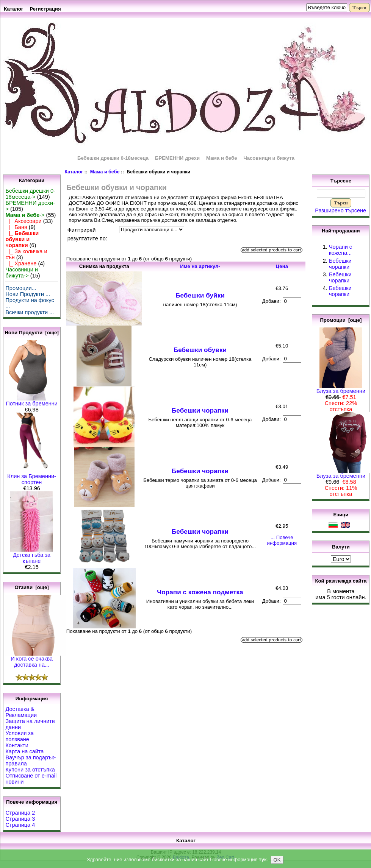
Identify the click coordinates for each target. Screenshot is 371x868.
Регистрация (45, 9)
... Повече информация (282, 540)
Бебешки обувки (200, 350)
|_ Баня (16, 227)
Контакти (17, 745)
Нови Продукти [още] (32, 333)
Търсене (341, 181)
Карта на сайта (24, 751)
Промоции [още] (341, 320)
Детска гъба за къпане (32, 556)
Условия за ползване (20, 736)
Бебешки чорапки (200, 410)
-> (25, 215)
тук (263, 860)
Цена (282, 266)
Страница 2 (20, 813)
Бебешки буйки (200, 295)
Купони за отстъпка (30, 770)
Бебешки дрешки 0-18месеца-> (30, 194)
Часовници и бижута (269, 158)
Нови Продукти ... (28, 294)
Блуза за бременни (341, 389)
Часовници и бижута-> (22, 273)
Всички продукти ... (30, 312)
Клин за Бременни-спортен (32, 477)
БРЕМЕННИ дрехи (177, 158)
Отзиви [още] (31, 587)
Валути (341, 546)
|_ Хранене (21, 263)
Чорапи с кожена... (340, 250)
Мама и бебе (105, 172)
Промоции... (21, 288)
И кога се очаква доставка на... (36, 659)
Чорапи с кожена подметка (200, 592)
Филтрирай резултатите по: (87, 234)
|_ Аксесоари (23, 221)
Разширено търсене (340, 210)
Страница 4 (20, 825)
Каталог (13, 9)
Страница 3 (20, 819)
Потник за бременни (32, 401)
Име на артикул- (200, 266)
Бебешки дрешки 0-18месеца (113, 158)
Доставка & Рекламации (21, 712)
